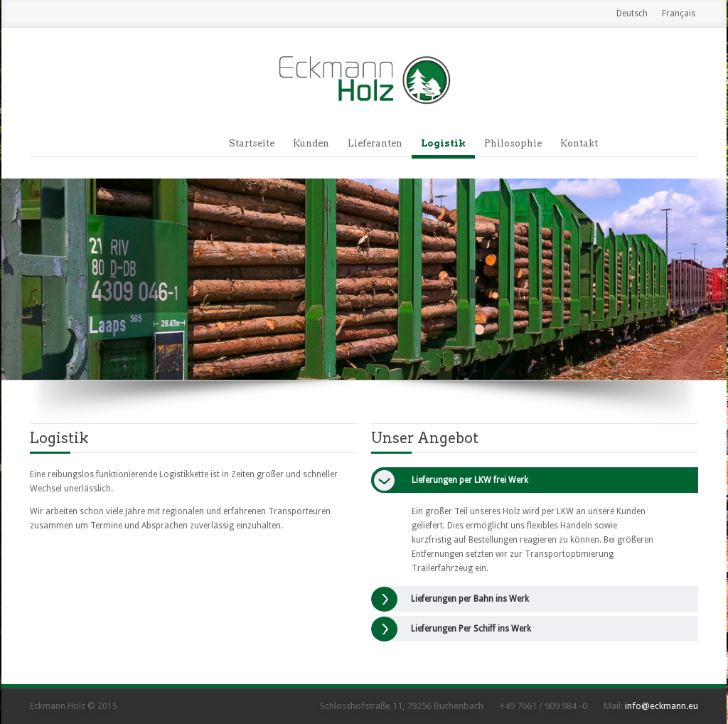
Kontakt (579, 143)
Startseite (252, 143)
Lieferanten (375, 143)
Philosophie (513, 143)
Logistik (443, 143)
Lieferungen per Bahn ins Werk (470, 599)
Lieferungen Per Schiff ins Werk (471, 629)
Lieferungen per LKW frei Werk (470, 480)
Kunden (311, 143)
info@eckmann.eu (662, 706)
